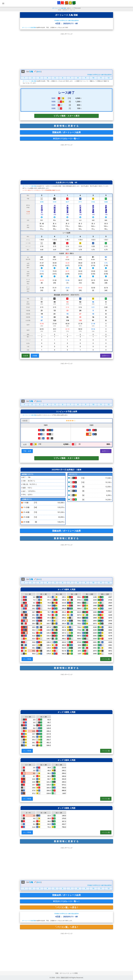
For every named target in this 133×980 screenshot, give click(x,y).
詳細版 (35, 356)
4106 (93, 202)
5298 (42, 202)
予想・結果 (27, 451)
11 (101, 78)
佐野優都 (106, 210)
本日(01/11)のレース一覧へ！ (66, 139)
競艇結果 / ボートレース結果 (67, 132)
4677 (67, 202)
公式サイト (106, 356)
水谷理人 (42, 210)
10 (93, 78)
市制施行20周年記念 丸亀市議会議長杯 (66, 20)
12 (109, 78)
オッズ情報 (27, 659)
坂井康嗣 (93, 210)
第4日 (39, 72)
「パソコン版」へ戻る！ (66, 907)
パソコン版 (106, 659)
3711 (80, 202)
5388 (106, 202)
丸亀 (31, 72)
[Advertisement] (66, 51)
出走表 (26, 356)
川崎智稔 (55, 210)
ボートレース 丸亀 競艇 (59, 8)
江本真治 (81, 210)
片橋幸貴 (68, 210)
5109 (55, 202)
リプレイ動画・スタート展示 (67, 116)
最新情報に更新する (66, 126)
